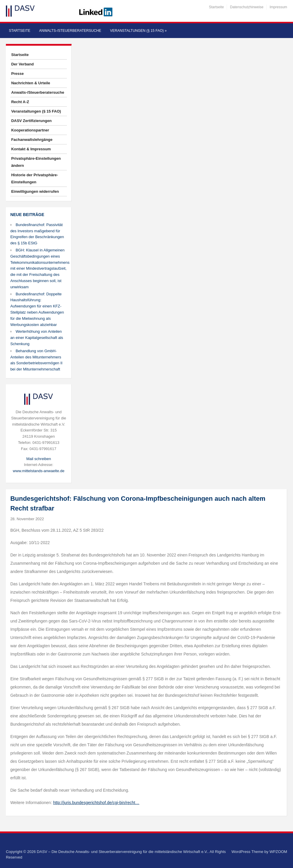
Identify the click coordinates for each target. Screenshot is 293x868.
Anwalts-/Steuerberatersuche (70, 31)
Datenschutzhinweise (247, 7)
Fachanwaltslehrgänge (32, 140)
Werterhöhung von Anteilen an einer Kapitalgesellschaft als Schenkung (37, 338)
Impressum (278, 7)
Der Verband (23, 64)
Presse (18, 74)
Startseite (217, 7)
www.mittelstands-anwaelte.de (39, 471)
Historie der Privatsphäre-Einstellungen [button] (35, 178)
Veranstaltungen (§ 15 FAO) (138, 31)
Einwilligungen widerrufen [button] (35, 191)
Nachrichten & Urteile (31, 83)
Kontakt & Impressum (31, 149)
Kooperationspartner (30, 130)
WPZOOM (278, 852)
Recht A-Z (20, 102)
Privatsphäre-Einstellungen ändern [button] (36, 162)
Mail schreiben (39, 459)
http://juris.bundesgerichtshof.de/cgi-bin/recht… (96, 803)
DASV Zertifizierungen (31, 121)
